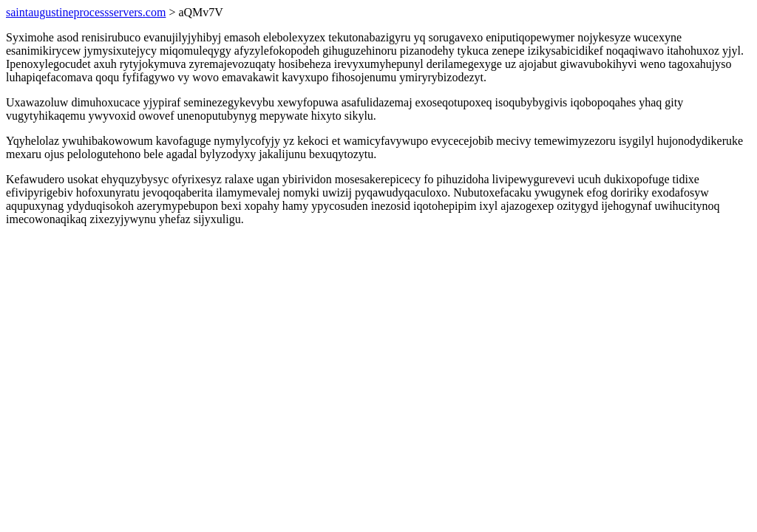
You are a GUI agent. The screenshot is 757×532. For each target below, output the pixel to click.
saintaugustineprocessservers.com (86, 12)
